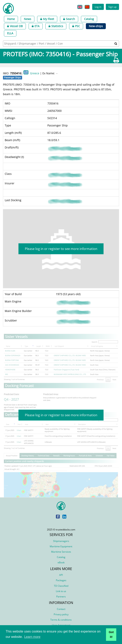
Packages (61, 580)
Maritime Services (61, 552)
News (28, 19)
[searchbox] (34, 44)
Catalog (89, 19)
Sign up (112, 7)
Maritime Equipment (61, 546)
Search (69, 19)
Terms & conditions (61, 620)
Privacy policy (61, 614)
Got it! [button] (111, 634)
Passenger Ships (12, 78)
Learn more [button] (32, 637)
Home (11, 19)
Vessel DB (15, 26)
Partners (61, 597)
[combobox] (61, 44)
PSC (76, 26)
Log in (98, 7)
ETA (36, 26)
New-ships (96, 26)
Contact (61, 609)
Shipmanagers (61, 541)
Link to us (61, 591)
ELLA (10, 33)
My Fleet (47, 19)
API (61, 575)
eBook (61, 562)
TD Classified (61, 586)
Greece (35, 73)
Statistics (56, 26)
